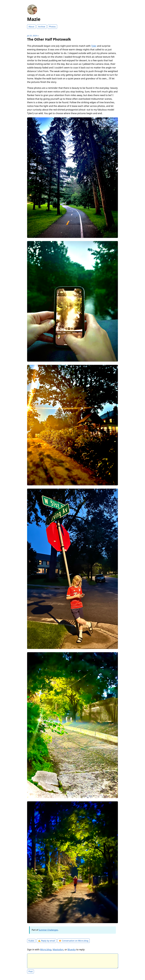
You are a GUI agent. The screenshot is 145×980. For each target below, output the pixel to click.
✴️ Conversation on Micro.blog (74, 941)
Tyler (94, 46)
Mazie (34, 19)
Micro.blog (46, 949)
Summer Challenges (48, 930)
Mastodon (58, 949)
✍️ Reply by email (47, 941)
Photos (52, 27)
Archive (42, 27)
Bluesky (72, 949)
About (31, 27)
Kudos (31, 941)
